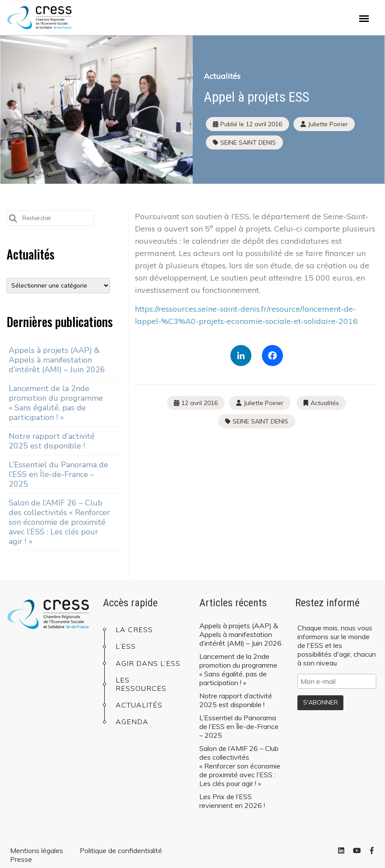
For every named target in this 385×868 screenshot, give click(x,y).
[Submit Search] (13, 218)
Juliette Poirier (263, 403)
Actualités (222, 76)
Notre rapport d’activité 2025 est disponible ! (52, 441)
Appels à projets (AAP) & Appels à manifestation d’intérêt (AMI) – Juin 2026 (57, 360)
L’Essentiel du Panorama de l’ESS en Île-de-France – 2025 (58, 474)
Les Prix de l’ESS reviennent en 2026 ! (232, 801)
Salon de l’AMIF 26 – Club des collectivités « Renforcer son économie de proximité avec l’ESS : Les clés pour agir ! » (59, 522)
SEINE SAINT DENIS (248, 142)
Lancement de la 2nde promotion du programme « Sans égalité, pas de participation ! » (56, 403)
